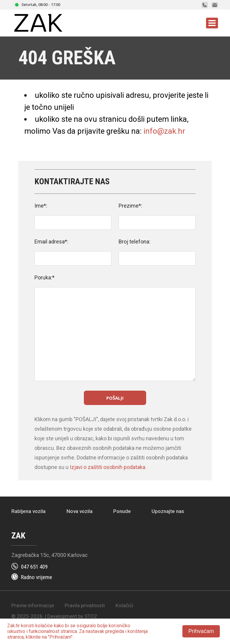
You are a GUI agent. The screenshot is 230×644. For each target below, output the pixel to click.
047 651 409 (34, 567)
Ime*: (41, 206)
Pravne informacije (33, 605)
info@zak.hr (164, 131)
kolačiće (44, 626)
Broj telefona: (134, 242)
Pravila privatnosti (85, 605)
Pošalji (115, 398)
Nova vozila (80, 511)
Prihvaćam (201, 631)
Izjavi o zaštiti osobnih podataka (108, 467)
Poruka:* (44, 277)
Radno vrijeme (37, 577)
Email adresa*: (51, 242)
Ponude (122, 511)
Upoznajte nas (168, 511)
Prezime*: (130, 206)
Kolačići (124, 605)
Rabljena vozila (28, 511)
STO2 (91, 616)
